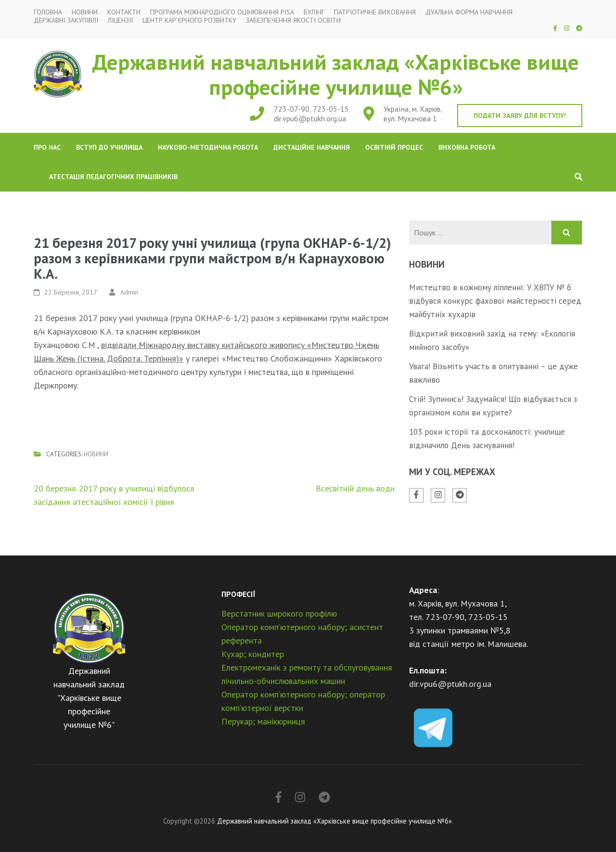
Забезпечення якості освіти (293, 20)
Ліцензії (120, 20)
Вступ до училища (109, 147)
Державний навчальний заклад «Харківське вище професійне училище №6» (336, 74)
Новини (85, 12)
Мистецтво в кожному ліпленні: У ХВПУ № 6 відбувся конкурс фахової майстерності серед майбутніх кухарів (495, 301)
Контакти (124, 12)
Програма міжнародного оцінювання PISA (222, 12)
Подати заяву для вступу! (520, 116)
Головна (48, 12)
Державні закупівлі (66, 20)
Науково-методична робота (208, 147)
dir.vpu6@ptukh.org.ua (310, 118)
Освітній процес (394, 147)
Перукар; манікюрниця (263, 721)
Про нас (47, 147)
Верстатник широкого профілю (279, 613)
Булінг (314, 12)
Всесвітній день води (355, 488)
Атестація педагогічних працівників (113, 177)
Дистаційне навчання (312, 147)
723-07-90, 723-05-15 (311, 109)
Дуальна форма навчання (469, 12)
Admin (129, 292)
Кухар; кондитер (253, 654)
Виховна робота (467, 147)
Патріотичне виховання (375, 12)
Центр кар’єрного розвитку (189, 20)
